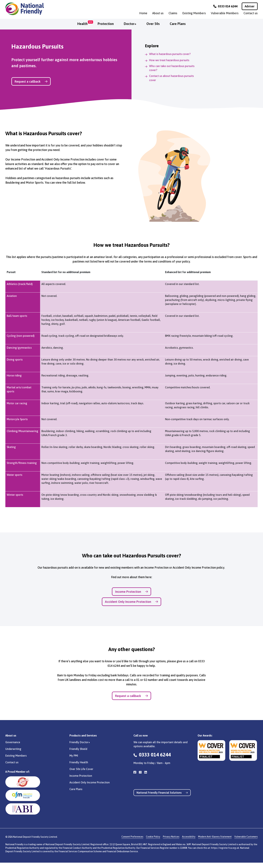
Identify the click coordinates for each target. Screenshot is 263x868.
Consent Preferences (132, 842)
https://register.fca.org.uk (225, 853)
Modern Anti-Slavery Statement (215, 842)
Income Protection (132, 593)
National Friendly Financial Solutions (163, 798)
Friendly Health (79, 767)
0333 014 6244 (226, 6)
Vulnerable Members (225, 13)
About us (158, 13)
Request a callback (36, 82)
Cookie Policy (153, 842)
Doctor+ (130, 24)
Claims (173, 13)
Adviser (250, 6)
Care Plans (178, 24)
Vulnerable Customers (246, 842)
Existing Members (194, 13)
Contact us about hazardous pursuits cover (173, 79)
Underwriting (13, 754)
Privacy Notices (171, 842)
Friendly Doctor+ (80, 747)
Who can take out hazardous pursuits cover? (173, 69)
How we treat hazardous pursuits (171, 60)
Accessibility (189, 842)
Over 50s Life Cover (81, 774)
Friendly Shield (78, 754)
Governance (13, 747)
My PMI (74, 761)
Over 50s (153, 24)
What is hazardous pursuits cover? (172, 54)
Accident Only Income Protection (131, 605)
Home (143, 13)
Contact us (251, 13)
